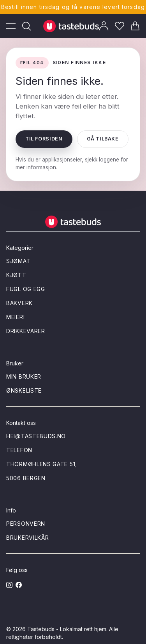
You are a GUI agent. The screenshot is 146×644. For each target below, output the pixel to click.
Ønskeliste (24, 390)
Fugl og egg (26, 289)
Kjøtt (16, 275)
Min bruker (24, 376)
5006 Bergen (26, 478)
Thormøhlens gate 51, (42, 464)
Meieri (15, 317)
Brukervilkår (27, 538)
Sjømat (18, 261)
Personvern (26, 524)
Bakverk (19, 303)
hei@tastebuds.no (36, 436)
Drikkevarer (26, 331)
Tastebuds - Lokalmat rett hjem (67, 629)
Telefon (19, 450)
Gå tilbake (103, 139)
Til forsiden (44, 139)
